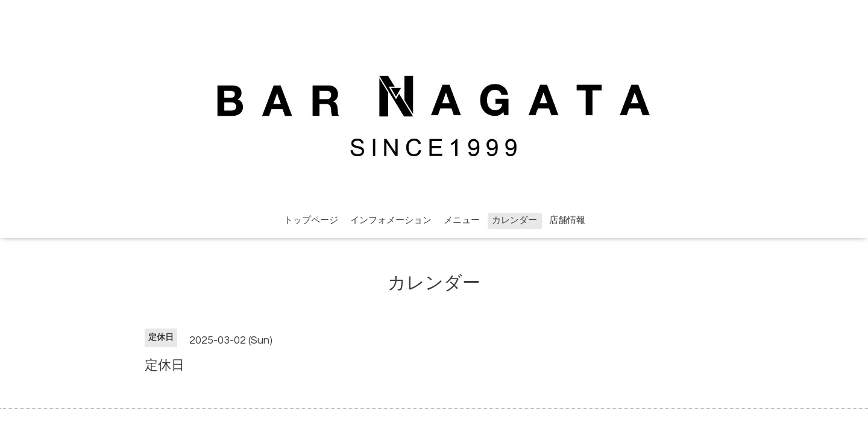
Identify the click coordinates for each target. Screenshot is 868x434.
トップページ (311, 220)
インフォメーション (391, 220)
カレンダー (514, 220)
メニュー (462, 220)
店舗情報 (567, 220)
